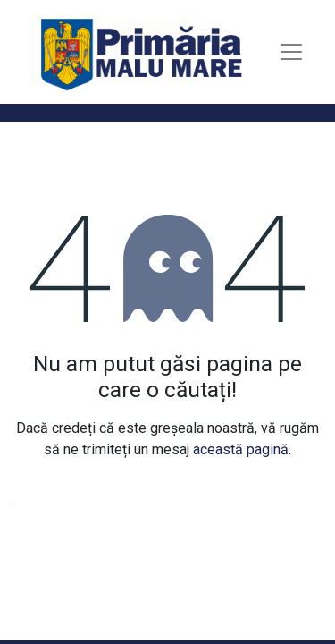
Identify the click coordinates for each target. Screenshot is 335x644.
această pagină (241, 449)
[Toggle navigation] (291, 52)
